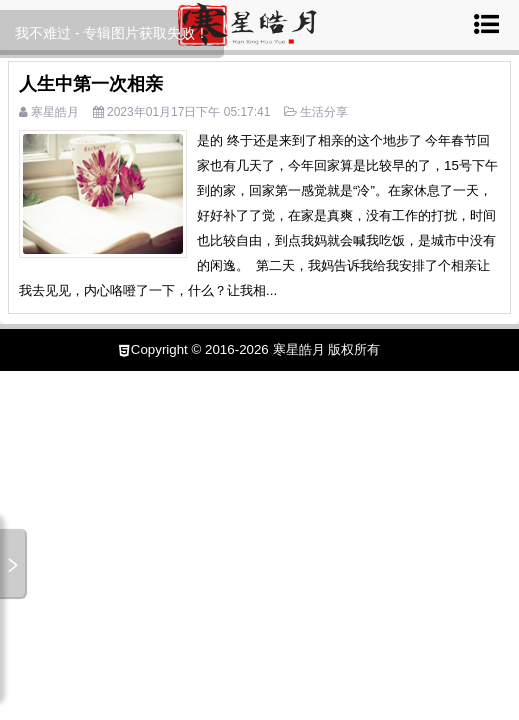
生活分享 (324, 112)
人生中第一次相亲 (91, 84)
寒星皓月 (55, 112)
